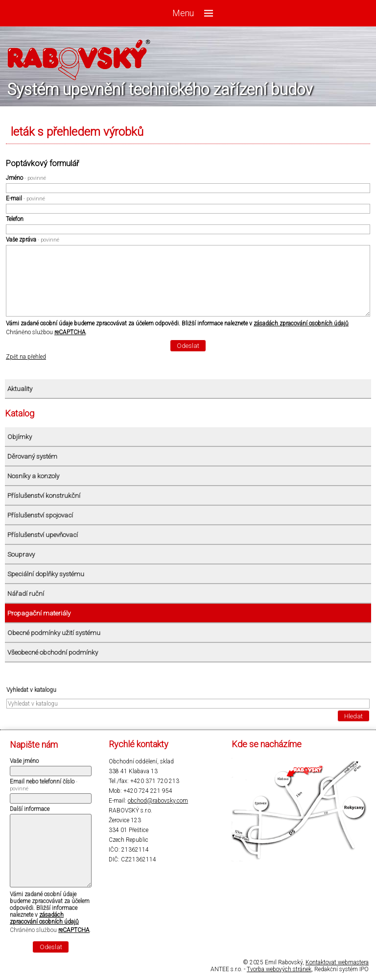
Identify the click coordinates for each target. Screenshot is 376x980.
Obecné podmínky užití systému (54, 633)
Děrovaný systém (32, 456)
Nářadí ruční (26, 594)
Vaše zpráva (33, 240)
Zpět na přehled (26, 357)
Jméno (26, 178)
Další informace (30, 809)
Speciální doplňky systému (46, 574)
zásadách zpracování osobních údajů (301, 323)
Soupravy (21, 554)
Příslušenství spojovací (40, 515)
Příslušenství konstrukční (44, 496)
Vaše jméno (24, 761)
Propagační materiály (39, 613)
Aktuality (20, 389)
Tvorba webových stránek (279, 969)
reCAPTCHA (70, 332)
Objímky (20, 437)
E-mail (25, 198)
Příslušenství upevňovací (43, 535)
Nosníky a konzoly (33, 476)
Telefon (15, 219)
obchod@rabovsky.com (158, 801)
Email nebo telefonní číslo (44, 785)
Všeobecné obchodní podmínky (53, 652)
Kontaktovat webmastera (337, 962)
